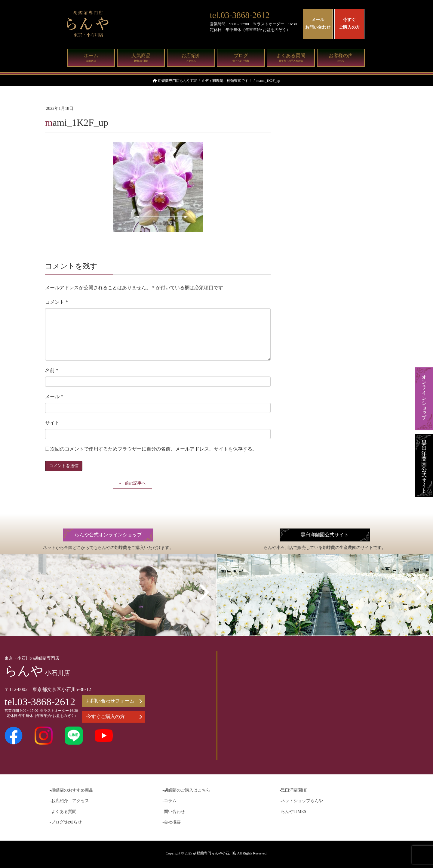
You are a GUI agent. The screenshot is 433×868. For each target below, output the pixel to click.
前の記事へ (135, 483)
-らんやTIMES (293, 812)
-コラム (169, 801)
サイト (52, 423)
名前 (52, 370)
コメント (57, 302)
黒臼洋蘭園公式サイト (325, 535)
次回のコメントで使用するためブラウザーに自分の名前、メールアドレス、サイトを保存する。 (154, 449)
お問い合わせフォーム (114, 701)
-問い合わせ (174, 812)
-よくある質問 (63, 812)
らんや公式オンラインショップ (108, 535)
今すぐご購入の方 (349, 23)
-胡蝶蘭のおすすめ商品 (71, 790)
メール (54, 397)
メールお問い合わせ (318, 23)
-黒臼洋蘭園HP (294, 790)
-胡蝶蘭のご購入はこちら (186, 790)
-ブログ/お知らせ (66, 822)
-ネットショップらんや (301, 801)
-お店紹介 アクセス (69, 801)
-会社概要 (172, 822)
